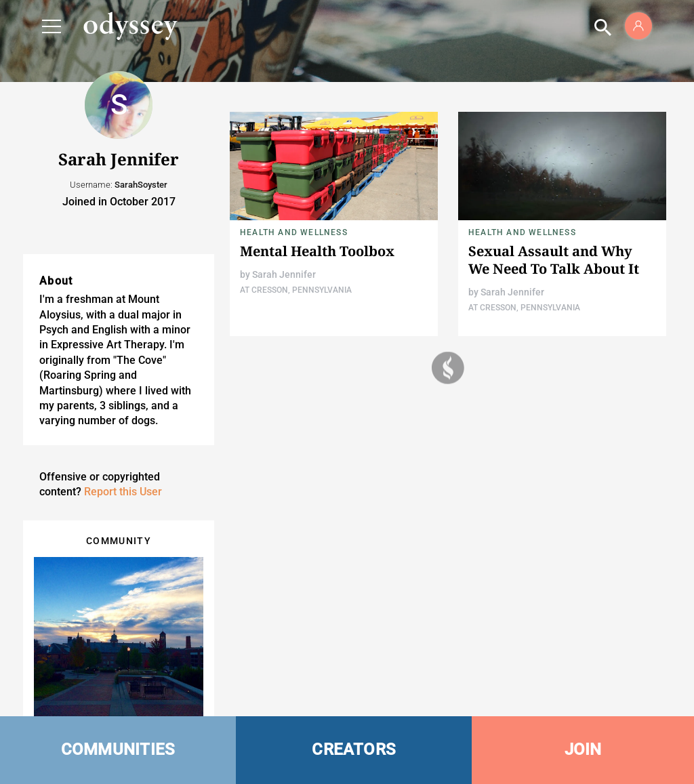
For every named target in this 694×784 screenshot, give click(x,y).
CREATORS (354, 749)
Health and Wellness (294, 232)
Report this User (123, 492)
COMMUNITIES (118, 749)
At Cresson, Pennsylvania (296, 290)
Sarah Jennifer (284, 274)
